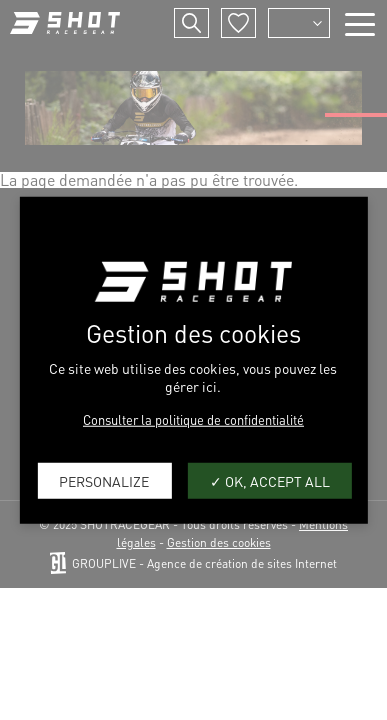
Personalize (104, 480)
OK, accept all (270, 480)
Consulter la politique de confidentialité (193, 419)
